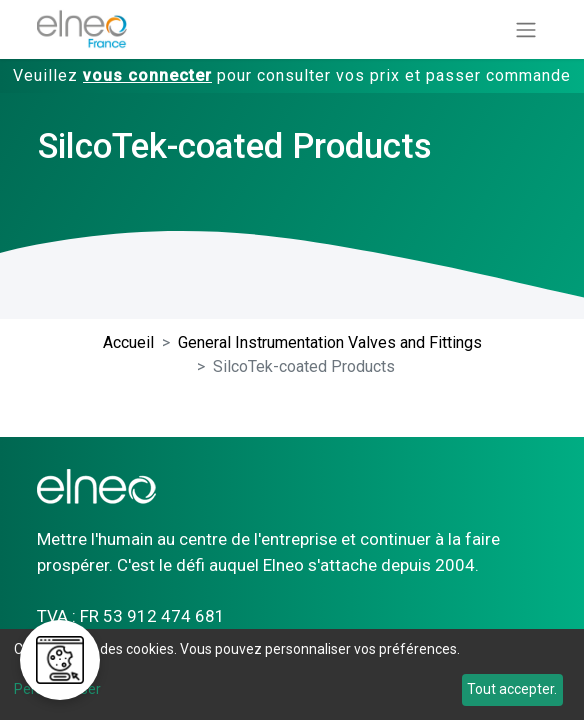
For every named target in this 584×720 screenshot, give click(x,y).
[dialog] (292, 674)
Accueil (128, 342)
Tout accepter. (512, 689)
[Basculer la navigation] (526, 29)
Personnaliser (57, 689)
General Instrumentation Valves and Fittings (330, 342)
